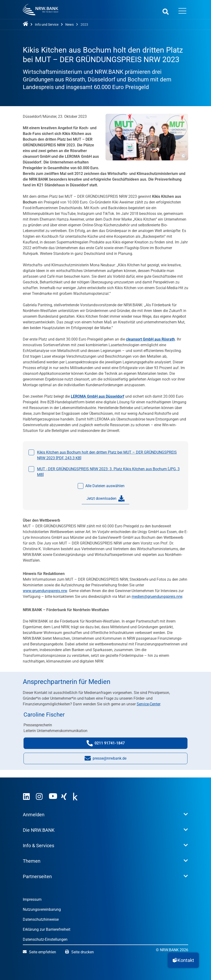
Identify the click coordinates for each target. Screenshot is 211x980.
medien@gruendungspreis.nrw (157, 596)
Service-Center (148, 704)
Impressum (32, 899)
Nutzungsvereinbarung (42, 909)
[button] (183, 960)
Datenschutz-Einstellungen (45, 939)
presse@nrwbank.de (105, 760)
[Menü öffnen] (182, 11)
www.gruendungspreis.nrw (45, 591)
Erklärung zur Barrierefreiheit (47, 929)
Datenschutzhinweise (41, 919)
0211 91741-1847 (110, 744)
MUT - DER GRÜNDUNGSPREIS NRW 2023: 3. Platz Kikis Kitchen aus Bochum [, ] (108, 472)
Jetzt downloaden (105, 499)
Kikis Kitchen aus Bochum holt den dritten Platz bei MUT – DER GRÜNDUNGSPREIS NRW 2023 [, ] (107, 455)
